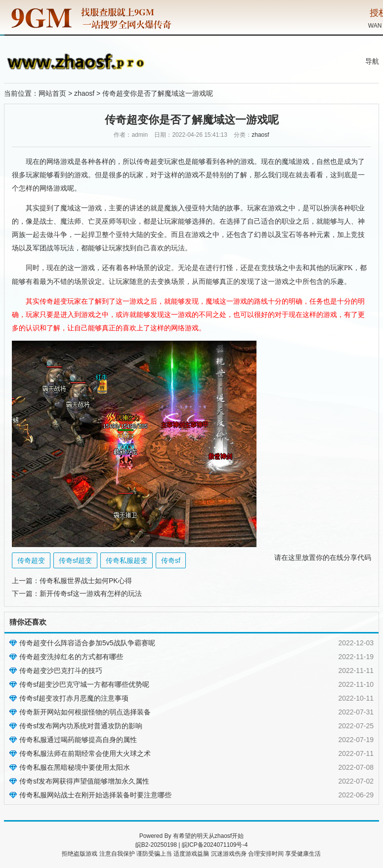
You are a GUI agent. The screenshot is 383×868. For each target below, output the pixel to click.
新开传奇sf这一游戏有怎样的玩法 (91, 593)
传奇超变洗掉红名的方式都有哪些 (71, 657)
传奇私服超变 (127, 560)
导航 (372, 61)
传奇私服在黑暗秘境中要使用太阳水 (75, 767)
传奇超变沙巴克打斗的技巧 (61, 671)
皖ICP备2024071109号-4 (215, 845)
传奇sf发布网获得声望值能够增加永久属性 (84, 781)
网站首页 (52, 93)
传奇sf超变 (75, 560)
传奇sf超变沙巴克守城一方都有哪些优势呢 (84, 684)
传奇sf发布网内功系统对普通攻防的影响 (81, 726)
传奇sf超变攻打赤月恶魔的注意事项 (74, 698)
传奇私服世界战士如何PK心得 (86, 581)
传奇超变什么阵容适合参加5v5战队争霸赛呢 (87, 643)
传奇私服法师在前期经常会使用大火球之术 (85, 753)
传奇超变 (150, 162)
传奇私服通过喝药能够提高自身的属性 (78, 740)
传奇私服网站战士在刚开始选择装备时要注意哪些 (95, 795)
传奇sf (171, 560)
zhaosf (84, 93)
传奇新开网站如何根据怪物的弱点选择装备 (85, 712)
